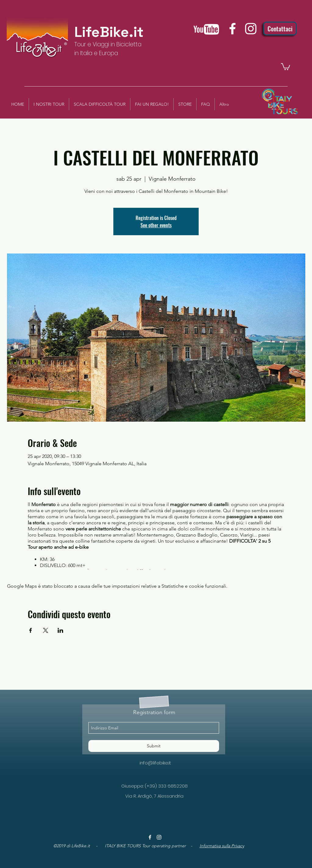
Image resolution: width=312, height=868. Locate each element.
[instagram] (251, 29)
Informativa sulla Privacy (222, 846)
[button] (285, 66)
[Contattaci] (280, 28)
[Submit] (154, 746)
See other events (156, 225)
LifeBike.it (109, 32)
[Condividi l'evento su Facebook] (31, 630)
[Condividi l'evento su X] (46, 630)
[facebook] (232, 29)
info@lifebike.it (155, 763)
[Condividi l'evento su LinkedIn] (60, 630)
